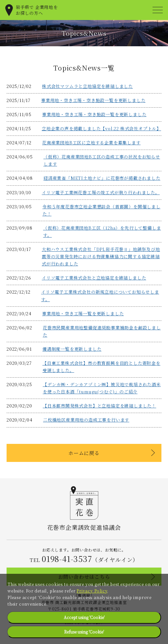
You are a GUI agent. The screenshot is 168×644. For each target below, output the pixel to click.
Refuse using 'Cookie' (84, 632)
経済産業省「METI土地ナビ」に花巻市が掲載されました (102, 178)
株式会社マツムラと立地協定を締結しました (87, 86)
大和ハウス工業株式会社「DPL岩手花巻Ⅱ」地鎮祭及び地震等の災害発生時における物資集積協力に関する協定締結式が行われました (101, 256)
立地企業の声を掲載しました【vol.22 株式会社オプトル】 (101, 128)
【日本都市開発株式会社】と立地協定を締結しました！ (99, 406)
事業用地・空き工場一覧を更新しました (83, 313)
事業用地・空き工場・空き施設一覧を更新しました (93, 100)
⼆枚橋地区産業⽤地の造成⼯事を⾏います (86, 420)
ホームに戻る (84, 453)
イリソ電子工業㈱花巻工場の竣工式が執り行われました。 (101, 192)
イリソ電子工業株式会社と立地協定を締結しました (94, 278)
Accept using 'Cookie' (84, 617)
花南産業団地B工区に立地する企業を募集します (91, 143)
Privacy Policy (92, 591)
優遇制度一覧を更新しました (72, 349)
